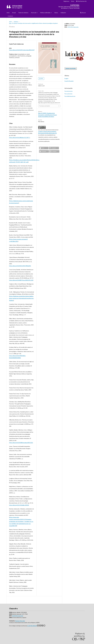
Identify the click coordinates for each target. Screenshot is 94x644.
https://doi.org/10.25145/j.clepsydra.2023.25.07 (22, 50)
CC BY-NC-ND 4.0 (36, 626)
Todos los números (23, 13)
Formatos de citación (45, 106)
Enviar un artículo (71, 68)
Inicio (8, 13)
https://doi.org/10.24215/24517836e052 (20, 266)
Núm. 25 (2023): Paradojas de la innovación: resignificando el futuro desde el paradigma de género (33, 23)
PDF (42, 79)
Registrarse (66, 1)
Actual (14, 13)
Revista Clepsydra (20, 621)
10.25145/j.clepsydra (73, 27)
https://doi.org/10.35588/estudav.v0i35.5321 (21, 443)
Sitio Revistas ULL (81, 1)
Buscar (84, 13)
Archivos (16, 22)
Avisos (56, 13)
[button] (44, 148)
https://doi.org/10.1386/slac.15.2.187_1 (20, 138)
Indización (63, 13)
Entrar (73, 1)
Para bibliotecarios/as (70, 96)
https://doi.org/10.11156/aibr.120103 (19, 505)
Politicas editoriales (45, 13)
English (66, 79)
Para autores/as (68, 94)
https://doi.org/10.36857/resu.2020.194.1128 (21, 280)
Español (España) (69, 81)
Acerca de (34, 13)
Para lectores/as (69, 91)
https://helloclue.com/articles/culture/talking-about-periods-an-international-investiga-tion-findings (22, 298)
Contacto (10, 16)
